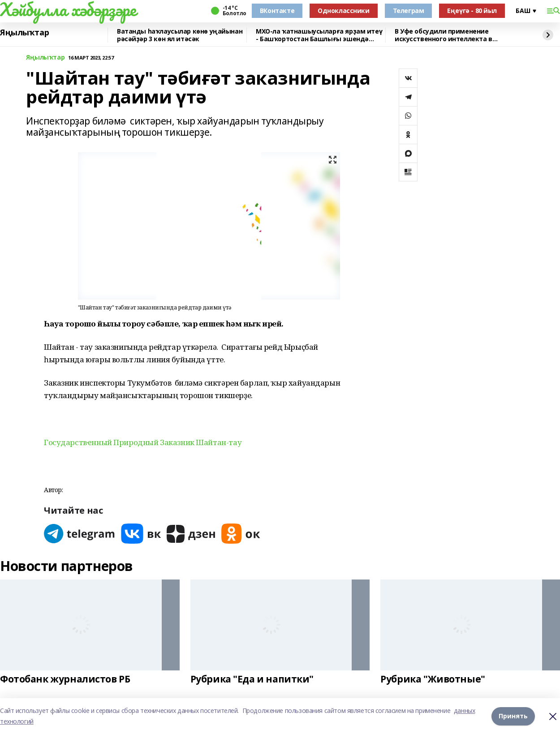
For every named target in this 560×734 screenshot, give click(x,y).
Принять (513, 716)
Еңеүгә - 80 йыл (472, 11)
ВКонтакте (277, 11)
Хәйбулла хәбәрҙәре (68, 9)
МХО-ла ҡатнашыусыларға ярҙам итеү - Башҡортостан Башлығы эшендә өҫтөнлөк (319, 35)
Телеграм (409, 11)
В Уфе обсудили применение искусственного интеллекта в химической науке (444, 35)
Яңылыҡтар (24, 33)
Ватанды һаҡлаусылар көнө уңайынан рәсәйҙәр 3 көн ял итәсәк (180, 35)
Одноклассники (344, 11)
